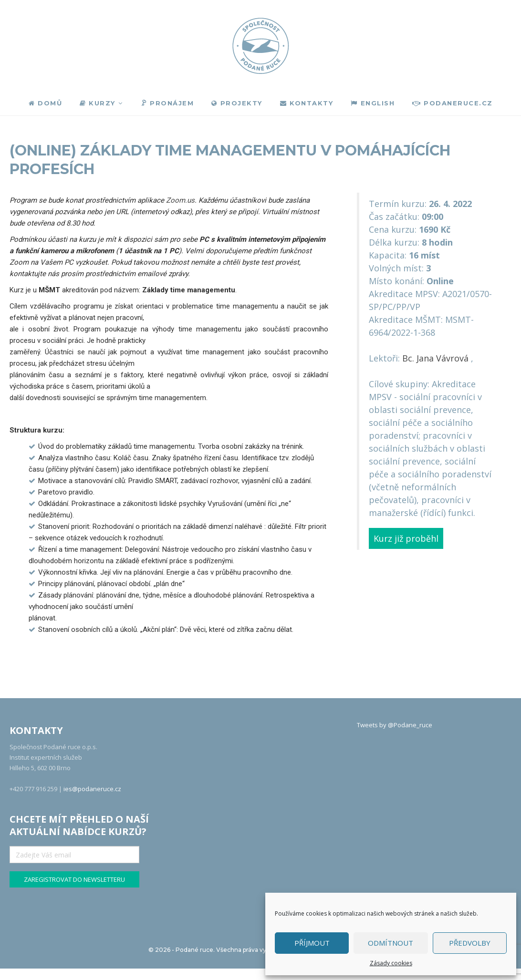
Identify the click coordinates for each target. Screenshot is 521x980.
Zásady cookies (391, 963)
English (373, 103)
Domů (46, 103)
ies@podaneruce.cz (92, 789)
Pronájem (167, 103)
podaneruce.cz (453, 103)
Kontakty (307, 103)
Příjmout (312, 943)
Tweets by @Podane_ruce (395, 725)
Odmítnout (391, 943)
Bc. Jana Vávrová (435, 358)
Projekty (237, 103)
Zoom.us (180, 200)
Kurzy (98, 103)
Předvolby (470, 943)
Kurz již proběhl (406, 538)
